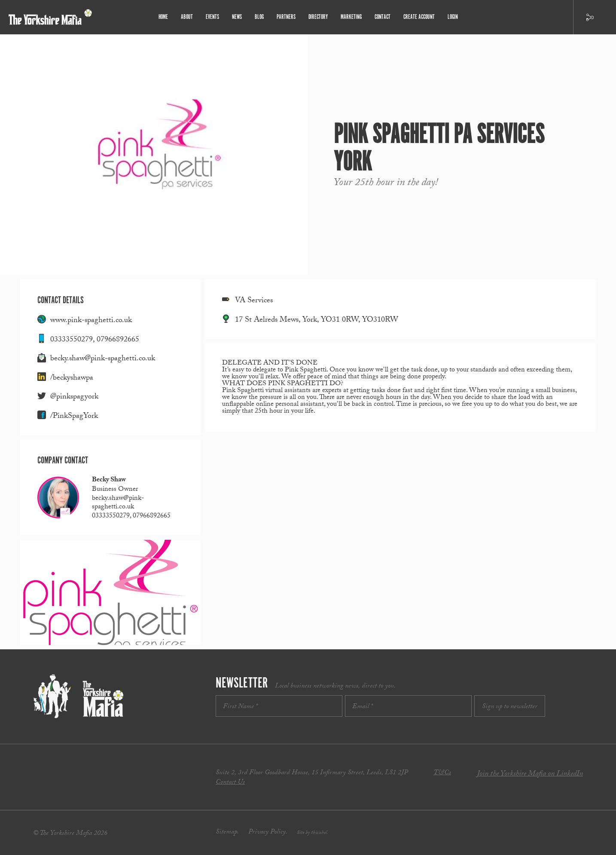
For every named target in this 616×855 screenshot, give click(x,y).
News (237, 17)
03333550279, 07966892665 (95, 340)
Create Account (419, 17)
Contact (383, 17)
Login (453, 17)
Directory (318, 17)
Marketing (351, 17)
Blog (259, 17)
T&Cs (442, 773)
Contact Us (230, 783)
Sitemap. (227, 832)
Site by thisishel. (313, 833)
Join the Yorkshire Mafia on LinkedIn (530, 774)
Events (212, 17)
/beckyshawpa (72, 379)
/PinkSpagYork (74, 417)
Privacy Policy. (268, 832)
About (187, 17)
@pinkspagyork (74, 397)
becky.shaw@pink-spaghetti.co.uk (103, 359)
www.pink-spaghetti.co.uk (91, 321)
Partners (286, 17)
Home (163, 17)
